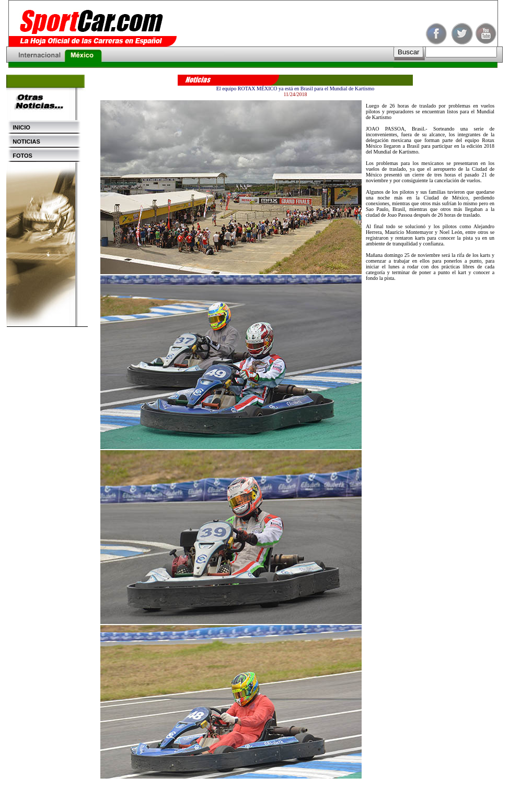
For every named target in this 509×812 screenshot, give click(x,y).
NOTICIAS (23, 142)
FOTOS (19, 156)
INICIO (18, 127)
